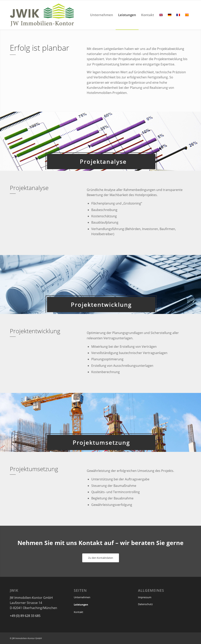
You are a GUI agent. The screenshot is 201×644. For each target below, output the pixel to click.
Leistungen (81, 605)
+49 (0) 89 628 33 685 (25, 616)
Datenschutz (145, 604)
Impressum (145, 597)
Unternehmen (82, 597)
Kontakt (79, 612)
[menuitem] (102, 15)
